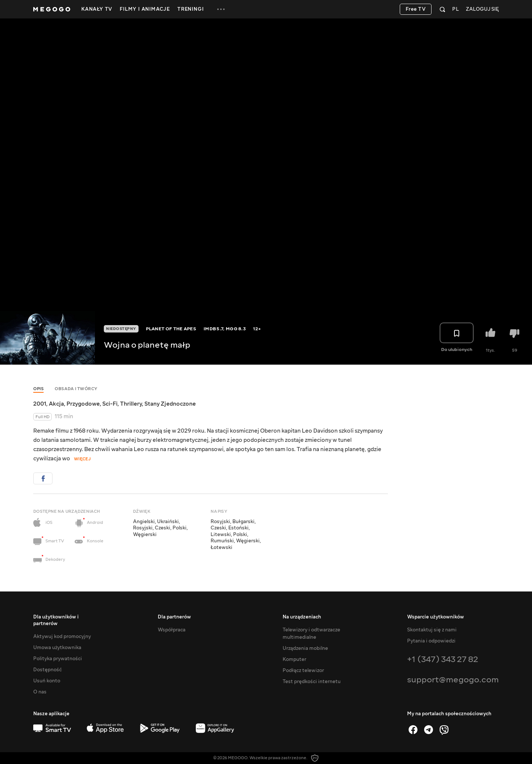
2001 (40, 404)
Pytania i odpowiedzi (431, 641)
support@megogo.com (453, 680)
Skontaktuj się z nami (432, 630)
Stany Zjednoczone (170, 404)
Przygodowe (83, 404)
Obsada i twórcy (76, 389)
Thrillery (131, 404)
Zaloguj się (482, 9)
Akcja (56, 404)
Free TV (416, 9)
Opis (38, 389)
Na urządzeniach (302, 617)
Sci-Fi (110, 404)
